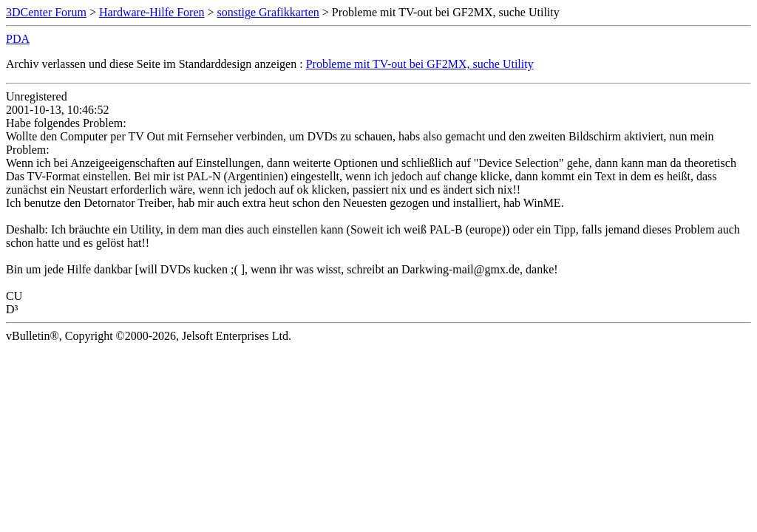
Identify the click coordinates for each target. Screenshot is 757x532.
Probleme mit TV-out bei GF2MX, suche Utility (420, 64)
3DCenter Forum (46, 12)
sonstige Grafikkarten (268, 12)
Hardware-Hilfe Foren (152, 12)
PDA (18, 39)
